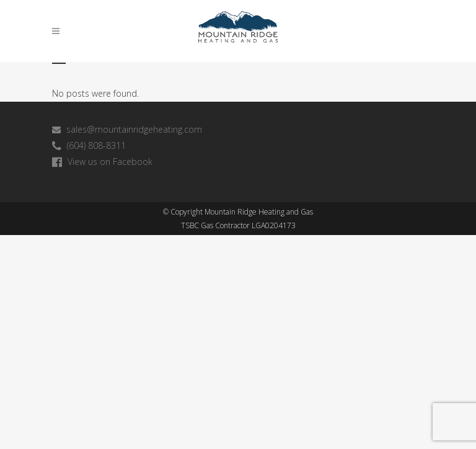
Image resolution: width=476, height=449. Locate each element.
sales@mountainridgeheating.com (127, 129)
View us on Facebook (102, 162)
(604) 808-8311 (89, 145)
